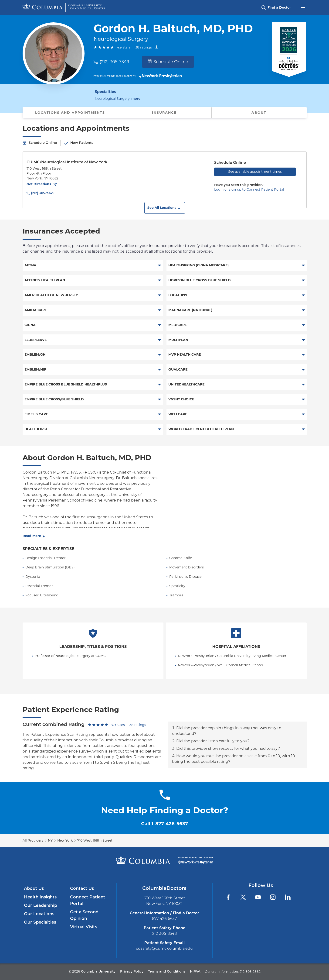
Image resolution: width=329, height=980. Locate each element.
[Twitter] (243, 897)
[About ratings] (157, 47)
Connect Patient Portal (88, 901)
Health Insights (40, 897)
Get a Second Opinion (84, 916)
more (136, 98)
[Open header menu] (303, 7)
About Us (34, 889)
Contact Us (82, 889)
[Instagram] (273, 897)
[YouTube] (258, 897)
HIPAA (195, 972)
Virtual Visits (84, 927)
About (259, 113)
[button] (165, 208)
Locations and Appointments (70, 113)
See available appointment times (255, 172)
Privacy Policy (132, 972)
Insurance (164, 113)
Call (164, 824)
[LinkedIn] (288, 897)
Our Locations (39, 914)
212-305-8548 (164, 934)
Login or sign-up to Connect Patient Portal (249, 189)
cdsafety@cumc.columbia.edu (164, 948)
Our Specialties (40, 923)
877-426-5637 (164, 919)
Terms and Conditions (167, 972)
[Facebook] (228, 897)
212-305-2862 (250, 972)
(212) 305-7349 (114, 62)
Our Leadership (41, 906)
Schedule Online (168, 62)
